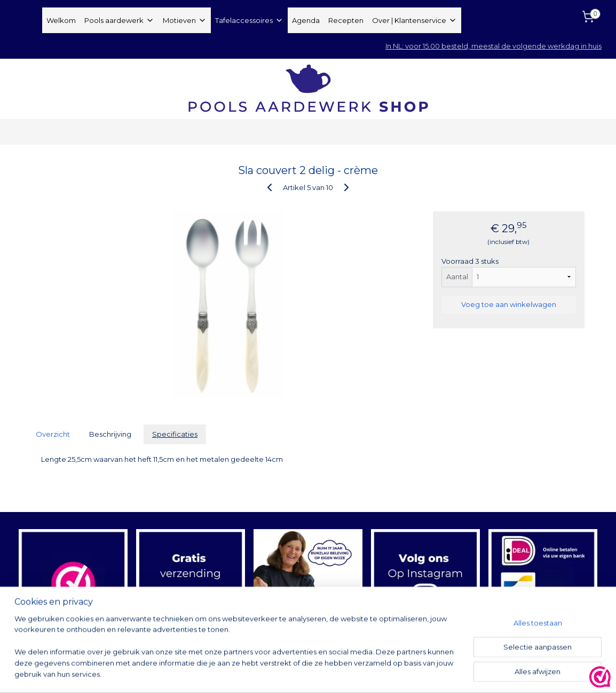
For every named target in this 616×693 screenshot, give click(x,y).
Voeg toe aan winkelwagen (509, 304)
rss (380, 673)
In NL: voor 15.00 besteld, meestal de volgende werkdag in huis (493, 46)
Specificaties (175, 434)
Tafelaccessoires (249, 20)
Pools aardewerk (119, 20)
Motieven (185, 20)
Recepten (346, 20)
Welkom (61, 20)
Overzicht (53, 434)
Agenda (306, 20)
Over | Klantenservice (414, 20)
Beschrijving (110, 434)
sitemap (360, 673)
